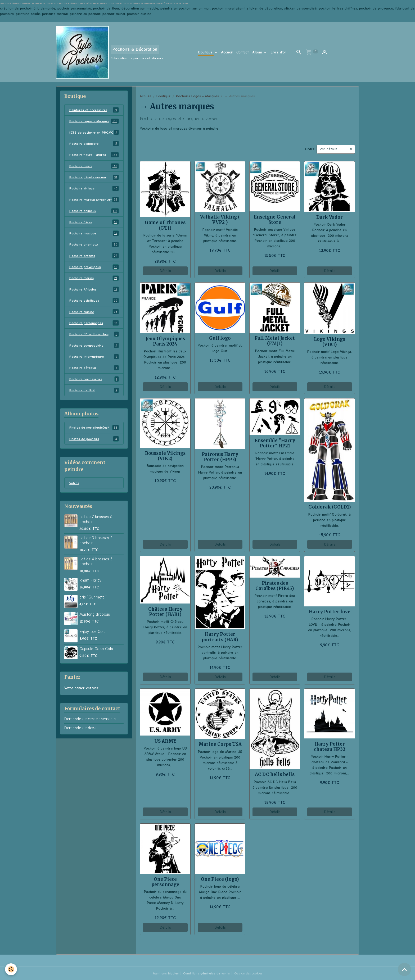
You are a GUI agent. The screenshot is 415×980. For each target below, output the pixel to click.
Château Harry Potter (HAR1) (165, 612)
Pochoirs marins (94, 297)
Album (258, 52)
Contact (243, 52)
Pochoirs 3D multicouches (94, 354)
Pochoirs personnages (94, 343)
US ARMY (165, 741)
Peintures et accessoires (94, 110)
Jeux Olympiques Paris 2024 (165, 341)
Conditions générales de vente (204, 973)
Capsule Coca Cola (96, 670)
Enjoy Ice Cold (93, 653)
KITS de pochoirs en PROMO (94, 141)
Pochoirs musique (94, 252)
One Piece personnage (165, 882)
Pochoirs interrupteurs (94, 377)
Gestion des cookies (250, 973)
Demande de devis (80, 750)
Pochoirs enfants (94, 275)
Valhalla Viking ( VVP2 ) (220, 220)
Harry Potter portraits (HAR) (220, 637)
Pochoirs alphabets (94, 155)
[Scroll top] (404, 969)
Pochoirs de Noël (94, 411)
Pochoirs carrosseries (94, 400)
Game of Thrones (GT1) (165, 225)
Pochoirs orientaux (94, 263)
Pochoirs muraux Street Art (94, 215)
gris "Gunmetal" (93, 619)
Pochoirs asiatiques (94, 320)
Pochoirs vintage (94, 201)
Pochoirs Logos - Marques (197, 96)
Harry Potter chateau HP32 (330, 747)
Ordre (310, 149)
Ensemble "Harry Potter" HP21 (275, 443)
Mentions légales (162, 973)
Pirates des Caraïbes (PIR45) (275, 586)
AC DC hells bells (275, 774)
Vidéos (75, 504)
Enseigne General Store (275, 220)
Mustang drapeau (95, 636)
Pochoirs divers (94, 178)
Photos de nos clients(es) (94, 448)
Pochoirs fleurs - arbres (94, 167)
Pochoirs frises (94, 241)
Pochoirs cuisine (94, 332)
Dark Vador (330, 217)
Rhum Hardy (90, 602)
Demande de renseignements (90, 741)
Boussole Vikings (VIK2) (165, 456)
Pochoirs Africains (94, 309)
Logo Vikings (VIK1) (330, 342)
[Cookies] (11, 969)
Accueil (227, 52)
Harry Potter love (330, 612)
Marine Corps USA (220, 744)
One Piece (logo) (220, 879)
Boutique (206, 52)
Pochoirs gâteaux (94, 388)
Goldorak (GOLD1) (330, 507)
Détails (165, 271)
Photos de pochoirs (94, 460)
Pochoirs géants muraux (94, 189)
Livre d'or (279, 52)
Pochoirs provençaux (94, 286)
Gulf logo (220, 338)
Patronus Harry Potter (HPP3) (220, 457)
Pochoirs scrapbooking (94, 366)
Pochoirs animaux (94, 229)
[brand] (109, 52)
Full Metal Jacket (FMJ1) (275, 341)
